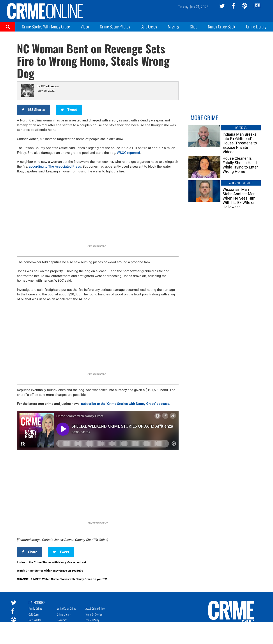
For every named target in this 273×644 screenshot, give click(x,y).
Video (85, 26)
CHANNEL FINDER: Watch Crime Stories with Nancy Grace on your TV (62, 579)
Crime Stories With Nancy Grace (46, 26)
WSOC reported (128, 153)
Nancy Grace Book (222, 26)
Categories (37, 602)
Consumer (62, 620)
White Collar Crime (66, 608)
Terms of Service (94, 614)
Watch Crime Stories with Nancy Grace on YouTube (50, 571)
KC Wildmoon (50, 86)
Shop (194, 26)
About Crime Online (95, 608)
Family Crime (35, 608)
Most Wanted (35, 620)
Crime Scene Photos (115, 26)
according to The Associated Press (55, 167)
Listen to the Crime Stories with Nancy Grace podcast (51, 562)
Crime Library (256, 26)
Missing (174, 26)
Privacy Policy (92, 620)
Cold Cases (149, 26)
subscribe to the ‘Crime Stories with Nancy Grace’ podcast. (125, 404)
